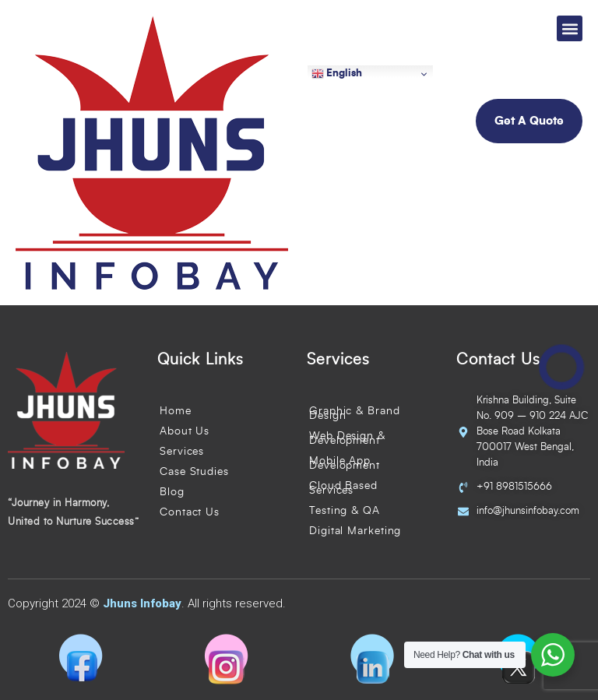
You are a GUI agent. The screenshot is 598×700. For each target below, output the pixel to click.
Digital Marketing (355, 531)
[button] (570, 28)
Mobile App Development (345, 463)
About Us (185, 431)
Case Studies (194, 472)
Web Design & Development (347, 438)
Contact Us (190, 512)
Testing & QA (345, 511)
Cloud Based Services (343, 488)
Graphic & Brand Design (355, 413)
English (337, 74)
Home (176, 411)
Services (182, 452)
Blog (172, 492)
